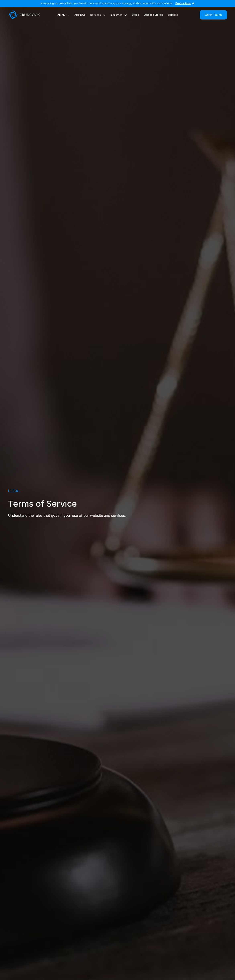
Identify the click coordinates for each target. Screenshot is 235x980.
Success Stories (153, 15)
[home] (25, 15)
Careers (173, 15)
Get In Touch (213, 15)
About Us (80, 15)
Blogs (135, 15)
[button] (64, 17)
